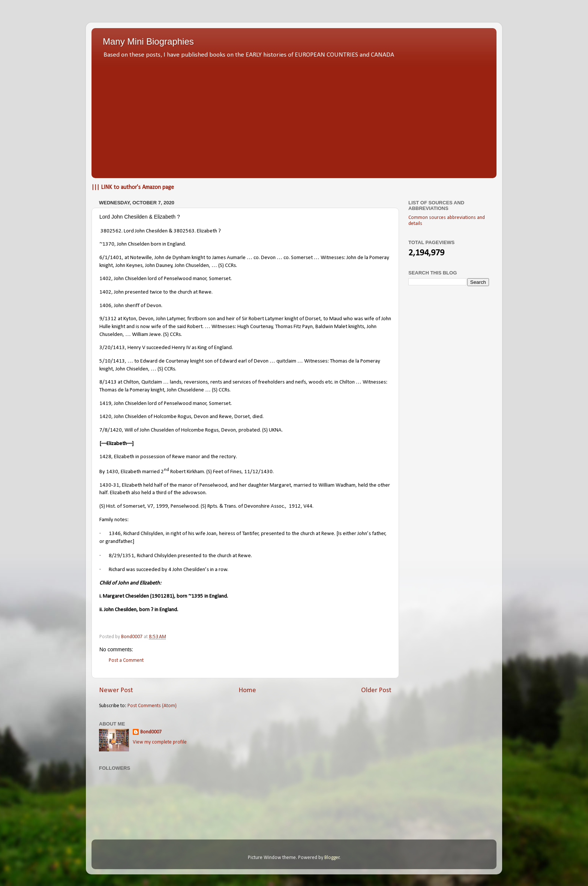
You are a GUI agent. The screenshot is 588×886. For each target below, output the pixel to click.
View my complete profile (160, 742)
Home (247, 690)
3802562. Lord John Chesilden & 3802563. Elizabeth (159, 231)
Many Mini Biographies (148, 41)
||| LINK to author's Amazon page (133, 187)
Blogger (332, 858)
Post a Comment (126, 660)
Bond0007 (151, 732)
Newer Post (116, 690)
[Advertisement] (294, 116)
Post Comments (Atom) (152, 706)
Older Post (376, 690)
